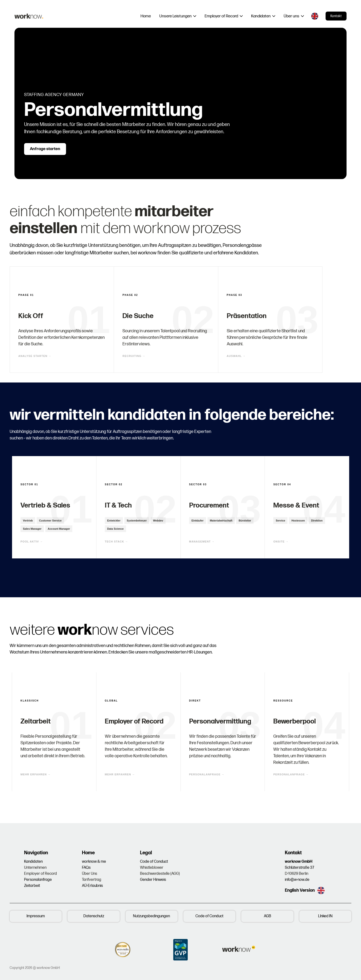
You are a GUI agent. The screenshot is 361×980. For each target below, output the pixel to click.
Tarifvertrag (92, 880)
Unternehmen (35, 868)
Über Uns (90, 874)
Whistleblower (152, 868)
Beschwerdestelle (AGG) (160, 874)
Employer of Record (40, 874)
